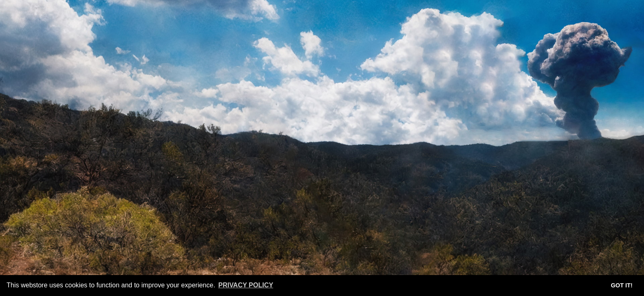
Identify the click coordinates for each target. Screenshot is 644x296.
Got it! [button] (622, 285)
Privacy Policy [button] (246, 285)
